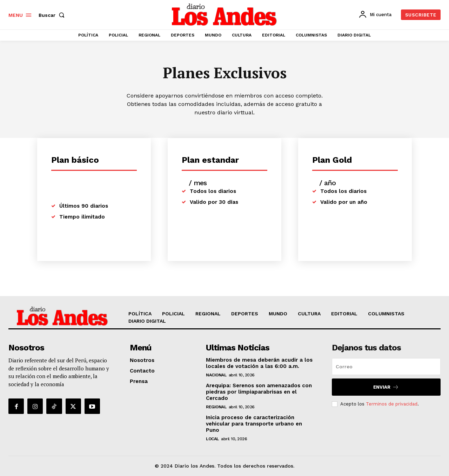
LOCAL (212, 439)
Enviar (386, 387)
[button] (53, 15)
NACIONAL (216, 375)
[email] (386, 367)
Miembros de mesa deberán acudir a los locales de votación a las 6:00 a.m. (259, 363)
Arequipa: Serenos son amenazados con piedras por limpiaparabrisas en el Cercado (259, 392)
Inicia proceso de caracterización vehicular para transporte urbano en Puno (254, 424)
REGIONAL (216, 407)
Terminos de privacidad (392, 404)
